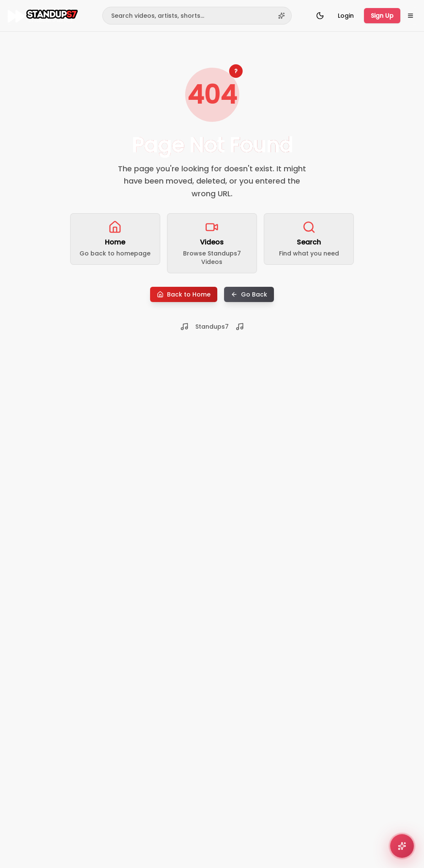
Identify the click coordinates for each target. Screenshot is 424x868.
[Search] (197, 16)
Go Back (249, 294)
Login (346, 16)
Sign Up (382, 16)
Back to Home (184, 294)
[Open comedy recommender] (402, 846)
